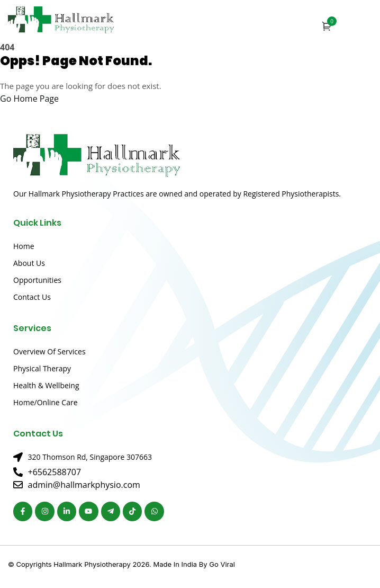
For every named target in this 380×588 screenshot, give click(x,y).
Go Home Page (29, 99)
